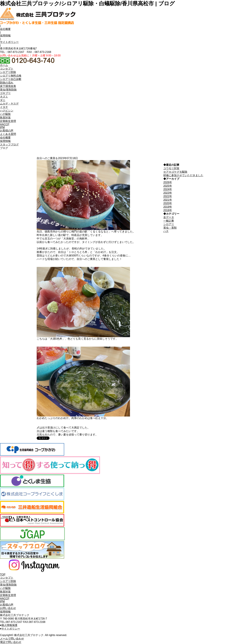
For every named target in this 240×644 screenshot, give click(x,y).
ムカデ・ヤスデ (9, 104)
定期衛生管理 (8, 595)
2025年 (168, 186)
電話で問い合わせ (11, 642)
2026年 (168, 182)
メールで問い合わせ (12, 639)
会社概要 (5, 29)
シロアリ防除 (8, 581)
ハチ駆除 (5, 588)
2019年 (168, 207)
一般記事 (169, 221)
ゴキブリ (5, 93)
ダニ (3, 100)
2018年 (168, 210)
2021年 (168, 200)
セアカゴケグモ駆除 (175, 172)
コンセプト (7, 578)
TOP (3, 575)
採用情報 (5, 36)
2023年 (168, 193)
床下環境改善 (8, 86)
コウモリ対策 (171, 168)
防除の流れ (7, 83)
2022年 (168, 196)
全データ (169, 217)
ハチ (166, 231)
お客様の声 (7, 605)
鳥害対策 (5, 592)
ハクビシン (7, 111)
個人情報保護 (9, 625)
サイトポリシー (9, 42)
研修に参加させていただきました (183, 175)
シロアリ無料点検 (11, 76)
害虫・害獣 (170, 228)
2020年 (168, 203)
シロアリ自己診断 (11, 79)
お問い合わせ (8, 608)
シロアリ (169, 224)
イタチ (4, 107)
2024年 (168, 189)
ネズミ (4, 97)
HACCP (5, 598)
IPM (2, 601)
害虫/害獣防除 (8, 585)
